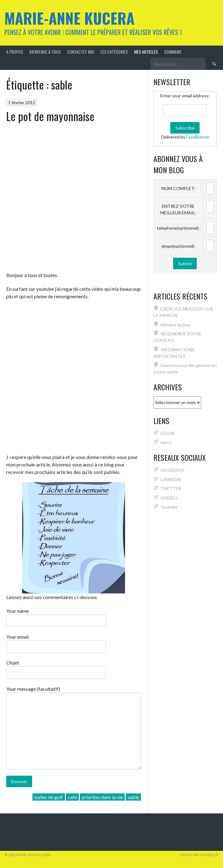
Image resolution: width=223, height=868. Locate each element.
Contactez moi (81, 52)
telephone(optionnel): (178, 228)
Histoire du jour (176, 325)
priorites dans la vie (102, 797)
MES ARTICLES (146, 52)
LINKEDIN (171, 479)
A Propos (15, 52)
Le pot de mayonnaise (50, 116)
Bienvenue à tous (45, 52)
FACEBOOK (173, 470)
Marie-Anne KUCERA (69, 18)
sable (133, 797)
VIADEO (169, 498)
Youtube (169, 507)
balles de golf (49, 797)
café (72, 797)
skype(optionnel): (178, 246)
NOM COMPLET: (178, 188)
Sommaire (173, 52)
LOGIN (167, 433)
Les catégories (114, 52)
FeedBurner (198, 137)
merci (166, 442)
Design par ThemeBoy (199, 855)
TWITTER (171, 488)
